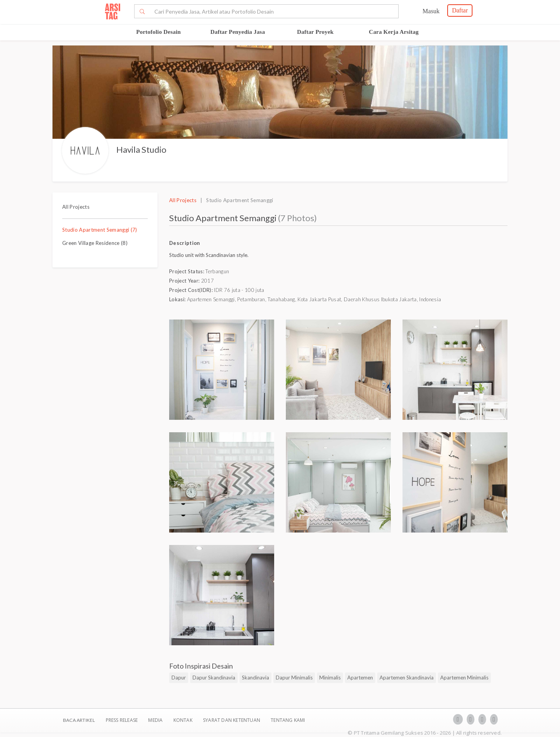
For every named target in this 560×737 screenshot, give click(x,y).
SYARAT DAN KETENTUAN (232, 720)
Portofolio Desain (158, 32)
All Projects (76, 207)
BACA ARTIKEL (79, 720)
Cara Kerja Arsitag (394, 32)
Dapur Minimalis (294, 678)
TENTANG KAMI (288, 720)
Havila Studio (141, 149)
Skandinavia (255, 678)
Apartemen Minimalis (464, 678)
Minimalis (330, 678)
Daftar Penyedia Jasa (238, 32)
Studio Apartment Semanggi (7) (100, 230)
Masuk (431, 11)
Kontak (184, 720)
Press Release (122, 720)
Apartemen (360, 678)
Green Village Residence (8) (95, 243)
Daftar (460, 10)
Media (156, 720)
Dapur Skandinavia (214, 678)
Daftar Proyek (315, 32)
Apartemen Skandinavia (407, 678)
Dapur (179, 678)
